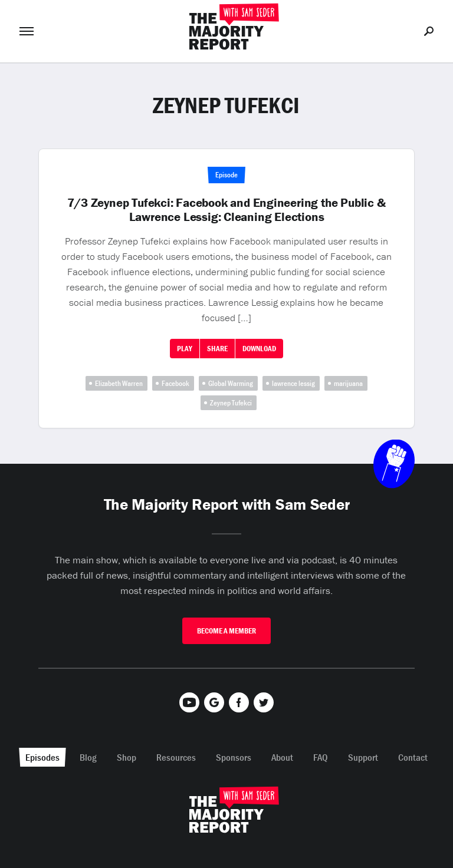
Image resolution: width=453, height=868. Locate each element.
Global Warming (231, 383)
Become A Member (226, 631)
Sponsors (234, 757)
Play (185, 349)
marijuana (348, 383)
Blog (88, 757)
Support (363, 757)
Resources (176, 757)
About (282, 757)
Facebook (175, 383)
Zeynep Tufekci (231, 403)
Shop (127, 757)
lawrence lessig (293, 383)
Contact (413, 757)
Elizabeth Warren (119, 383)
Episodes (42, 757)
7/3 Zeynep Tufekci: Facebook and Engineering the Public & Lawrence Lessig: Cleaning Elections (226, 210)
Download (259, 349)
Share (217, 349)
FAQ (321, 757)
